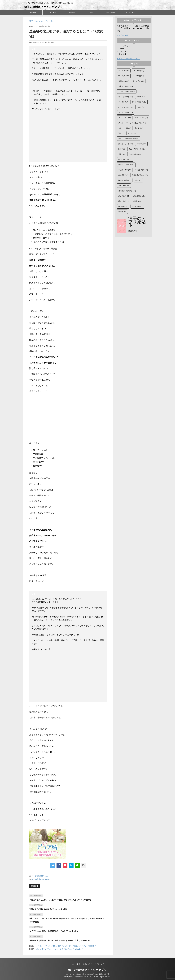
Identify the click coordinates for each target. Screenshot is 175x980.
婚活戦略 (33, 13)
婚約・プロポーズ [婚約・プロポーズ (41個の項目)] (126, 165)
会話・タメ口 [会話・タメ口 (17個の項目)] (125, 128)
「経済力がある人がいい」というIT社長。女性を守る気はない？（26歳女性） (61, 900)
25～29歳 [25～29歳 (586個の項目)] (138, 71)
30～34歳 (35, 879)
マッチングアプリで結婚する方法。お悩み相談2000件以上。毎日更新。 (88, 974)
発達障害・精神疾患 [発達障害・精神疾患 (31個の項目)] (127, 191)
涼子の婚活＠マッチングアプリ (44, 7)
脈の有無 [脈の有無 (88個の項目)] (123, 206)
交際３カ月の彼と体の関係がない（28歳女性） (49, 909)
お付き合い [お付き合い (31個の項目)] (139, 81)
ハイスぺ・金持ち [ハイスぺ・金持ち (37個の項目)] (126, 107)
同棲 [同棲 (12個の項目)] (122, 149)
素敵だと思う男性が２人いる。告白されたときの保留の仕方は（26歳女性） (60, 940)
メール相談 (52, 13)
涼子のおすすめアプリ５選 (41, 21)
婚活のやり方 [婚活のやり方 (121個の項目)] (125, 159)
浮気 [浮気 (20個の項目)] (138, 180)
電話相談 (72, 13)
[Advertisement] (68, 137)
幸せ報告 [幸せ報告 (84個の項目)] (123, 175)
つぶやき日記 (76, 964)
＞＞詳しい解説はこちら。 (128, 59)
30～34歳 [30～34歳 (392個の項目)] (124, 76)
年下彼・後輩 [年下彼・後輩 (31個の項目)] (141, 170)
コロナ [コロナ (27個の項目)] (141, 97)
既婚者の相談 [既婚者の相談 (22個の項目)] (125, 180)
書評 (91, 13)
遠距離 (47, 879)
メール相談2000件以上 (40, 876)
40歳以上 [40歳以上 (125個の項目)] (124, 81)
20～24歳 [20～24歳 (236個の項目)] (124, 71)
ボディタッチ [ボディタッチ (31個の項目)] (141, 118)
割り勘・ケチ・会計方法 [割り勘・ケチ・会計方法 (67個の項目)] (129, 139)
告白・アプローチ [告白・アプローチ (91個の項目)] (137, 149)
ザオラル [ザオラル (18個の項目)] (123, 102)
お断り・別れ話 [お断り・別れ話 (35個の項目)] (126, 86)
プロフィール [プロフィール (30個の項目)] (125, 118)
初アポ (42, 879)
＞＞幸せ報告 (122, 36)
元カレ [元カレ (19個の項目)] (139, 128)
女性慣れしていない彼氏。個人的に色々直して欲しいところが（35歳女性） (67, 946)
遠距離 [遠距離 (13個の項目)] (122, 212)
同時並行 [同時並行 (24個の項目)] (141, 144)
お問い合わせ (111, 13)
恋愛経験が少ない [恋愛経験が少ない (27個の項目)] (140, 175)
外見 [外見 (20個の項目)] (122, 154)
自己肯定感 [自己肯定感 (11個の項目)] (137, 206)
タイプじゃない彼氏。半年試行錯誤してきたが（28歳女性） (54, 931)
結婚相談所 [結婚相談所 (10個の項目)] (139, 196)
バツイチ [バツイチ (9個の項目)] (143, 107)
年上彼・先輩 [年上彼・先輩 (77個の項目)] (125, 170)
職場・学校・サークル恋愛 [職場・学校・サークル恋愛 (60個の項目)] (129, 201)
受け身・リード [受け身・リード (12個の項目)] (126, 144)
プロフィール (130, 13)
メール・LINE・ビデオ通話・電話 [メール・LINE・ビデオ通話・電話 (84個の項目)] (132, 123)
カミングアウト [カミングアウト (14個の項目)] (126, 97)
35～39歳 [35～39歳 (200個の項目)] (138, 76)
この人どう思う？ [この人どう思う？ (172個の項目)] (127, 92)
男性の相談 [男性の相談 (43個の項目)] (124, 186)
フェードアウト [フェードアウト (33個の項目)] (126, 112)
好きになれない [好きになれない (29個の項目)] (136, 154)
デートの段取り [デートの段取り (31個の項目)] (139, 102)
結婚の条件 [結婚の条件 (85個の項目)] (124, 196)
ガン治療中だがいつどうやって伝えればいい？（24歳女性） (61, 949)
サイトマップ (99, 964)
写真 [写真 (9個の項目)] (121, 133)
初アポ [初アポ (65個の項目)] (132, 133)
